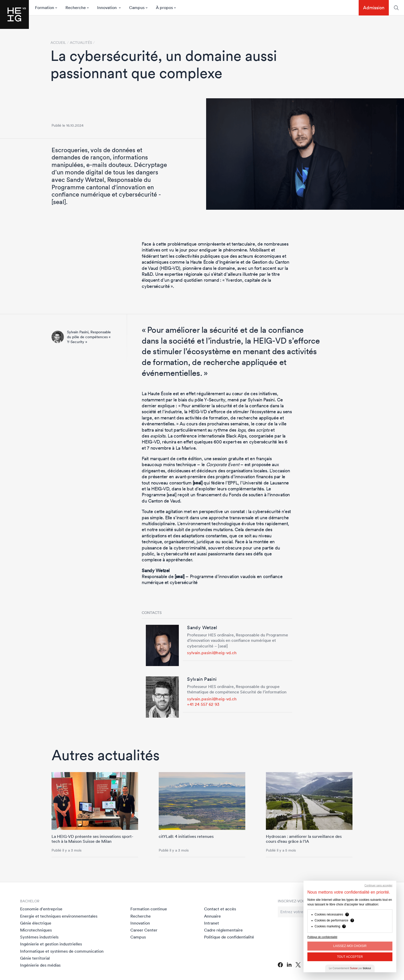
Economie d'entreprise (41, 909)
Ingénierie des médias (40, 965)
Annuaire (212, 916)
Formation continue (149, 909)
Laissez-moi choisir (350, 946)
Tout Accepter (350, 957)
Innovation (140, 923)
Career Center (144, 930)
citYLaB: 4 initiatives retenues (186, 836)
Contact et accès (220, 909)
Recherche (141, 916)
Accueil (58, 43)
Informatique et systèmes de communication (62, 951)
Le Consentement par (350, 968)
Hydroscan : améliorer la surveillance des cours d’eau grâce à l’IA (304, 839)
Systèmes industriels (39, 937)
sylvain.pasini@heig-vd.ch (212, 653)
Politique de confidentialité (229, 937)
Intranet (212, 923)
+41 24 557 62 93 (203, 704)
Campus (138, 937)
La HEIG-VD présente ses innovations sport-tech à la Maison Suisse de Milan (92, 839)
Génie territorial (35, 958)
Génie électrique (36, 923)
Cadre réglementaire (223, 930)
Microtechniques (36, 930)
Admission (374, 8)
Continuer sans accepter (378, 885)
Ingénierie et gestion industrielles (51, 944)
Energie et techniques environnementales (59, 916)
